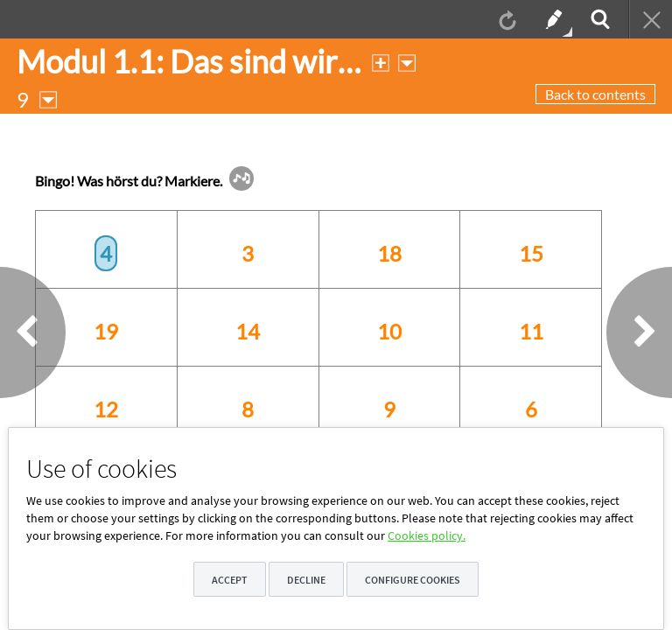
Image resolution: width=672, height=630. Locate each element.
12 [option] (106, 409)
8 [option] (248, 409)
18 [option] (389, 253)
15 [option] (531, 253)
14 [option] (248, 331)
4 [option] (106, 253)
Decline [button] (306, 580)
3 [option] (248, 253)
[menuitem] (506, 19)
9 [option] (389, 409)
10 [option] (389, 331)
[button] (241, 178)
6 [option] (531, 409)
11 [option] (531, 331)
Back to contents (595, 94)
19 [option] (106, 331)
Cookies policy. (427, 535)
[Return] (650, 19)
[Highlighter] (552, 19)
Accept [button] (230, 580)
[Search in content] (598, 19)
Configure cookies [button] (413, 580)
